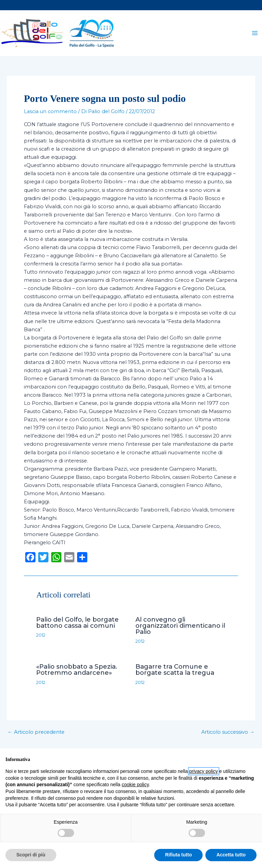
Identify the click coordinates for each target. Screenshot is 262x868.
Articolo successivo (228, 734)
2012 (41, 636)
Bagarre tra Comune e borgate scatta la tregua (175, 671)
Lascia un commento (50, 113)
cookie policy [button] (135, 785)
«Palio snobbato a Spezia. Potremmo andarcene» (77, 671)
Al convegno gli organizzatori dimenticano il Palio (180, 627)
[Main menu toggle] (255, 34)
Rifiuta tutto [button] (179, 855)
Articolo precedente (36, 734)
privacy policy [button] (204, 771)
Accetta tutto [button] (231, 855)
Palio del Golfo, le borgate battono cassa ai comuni (77, 624)
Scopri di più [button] (31, 855)
